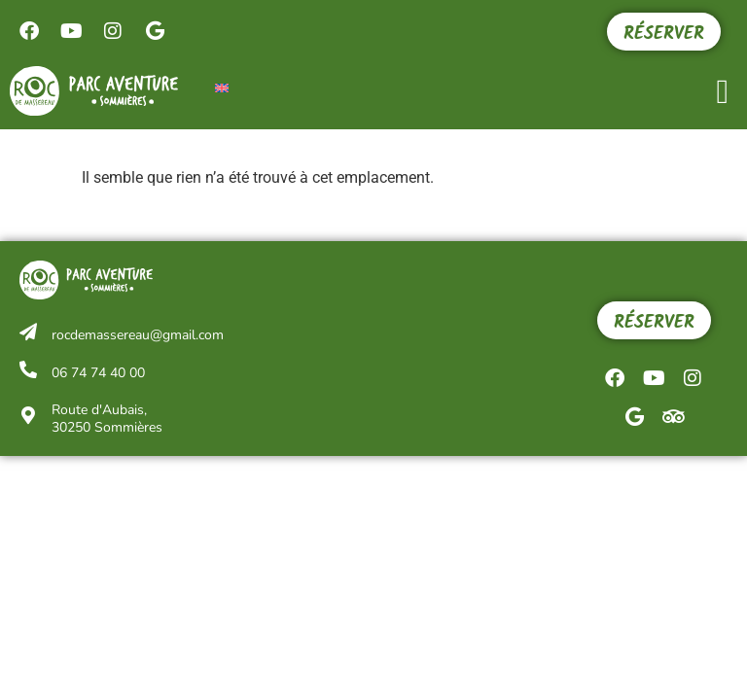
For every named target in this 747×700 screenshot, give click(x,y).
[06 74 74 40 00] (28, 369)
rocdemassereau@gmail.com (138, 335)
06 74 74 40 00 (98, 373)
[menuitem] (222, 87)
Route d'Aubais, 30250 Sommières (107, 419)
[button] (723, 92)
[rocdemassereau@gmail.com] (28, 332)
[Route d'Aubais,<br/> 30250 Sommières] (28, 415)
